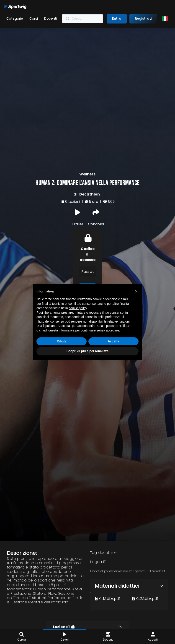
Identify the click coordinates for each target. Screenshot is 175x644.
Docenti (51, 18)
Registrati (143, 18)
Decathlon (90, 171)
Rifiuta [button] (62, 341)
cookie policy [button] (78, 308)
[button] (136, 291)
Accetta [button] (114, 341)
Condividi (96, 194)
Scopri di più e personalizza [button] (87, 351)
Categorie (15, 18)
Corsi (34, 18)
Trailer (78, 194)
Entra (117, 18)
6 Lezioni (73, 178)
